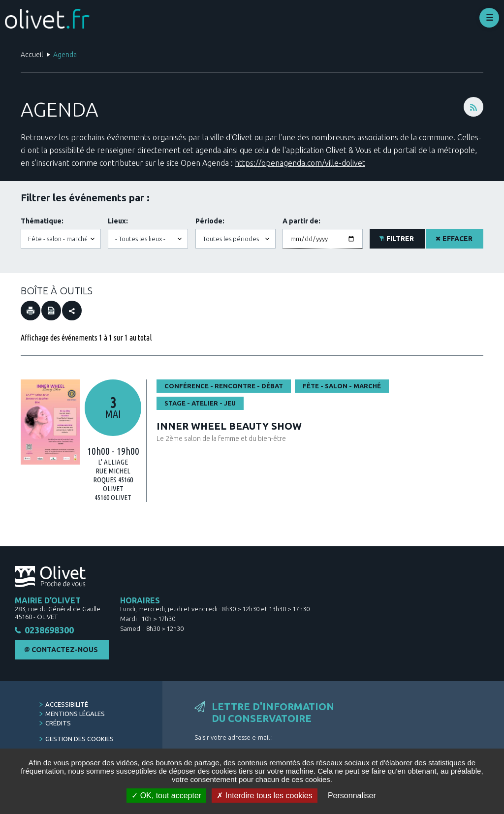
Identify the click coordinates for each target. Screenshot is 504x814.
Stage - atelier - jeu (200, 403)
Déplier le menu (489, 18)
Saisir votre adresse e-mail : (234, 739)
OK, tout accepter (166, 796)
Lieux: (118, 221)
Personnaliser (352, 796)
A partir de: (301, 221)
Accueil (32, 55)
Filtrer (400, 239)
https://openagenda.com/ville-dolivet (300, 163)
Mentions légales (75, 715)
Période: (210, 221)
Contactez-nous (65, 651)
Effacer (457, 239)
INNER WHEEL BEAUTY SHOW (229, 426)
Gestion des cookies (79, 740)
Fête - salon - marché (342, 386)
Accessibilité (67, 706)
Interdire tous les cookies (264, 796)
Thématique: (42, 221)
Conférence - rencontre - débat (224, 386)
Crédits (58, 724)
